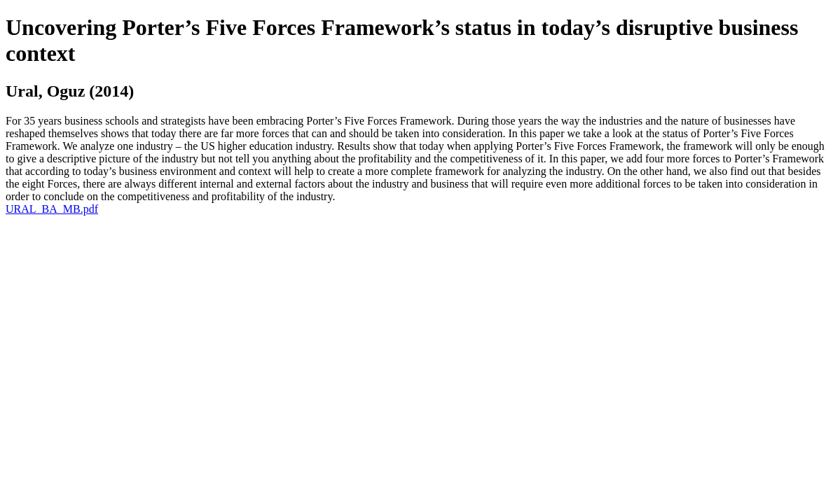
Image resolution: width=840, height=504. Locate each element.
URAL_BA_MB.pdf (52, 209)
